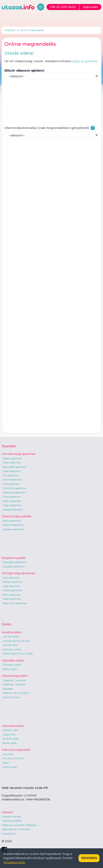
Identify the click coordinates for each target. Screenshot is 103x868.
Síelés (7, 624)
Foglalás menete (11, 817)
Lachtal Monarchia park (16, 641)
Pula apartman (11, 484)
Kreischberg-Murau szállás (18, 654)
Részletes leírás (14, 862)
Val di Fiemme (11, 697)
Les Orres (8, 754)
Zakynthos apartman (15, 603)
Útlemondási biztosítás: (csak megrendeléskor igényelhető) (47, 128)
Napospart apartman (15, 562)
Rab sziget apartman (15, 467)
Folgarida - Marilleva (14, 684)
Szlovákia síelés (13, 660)
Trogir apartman (12, 505)
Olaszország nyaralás (17, 516)
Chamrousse (10, 767)
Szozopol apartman (14, 566)
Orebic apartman (12, 458)
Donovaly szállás (12, 665)
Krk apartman (11, 475)
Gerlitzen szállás (12, 649)
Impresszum (9, 834)
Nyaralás (9, 446)
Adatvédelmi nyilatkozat (16, 829)
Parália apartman (13, 590)
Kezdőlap (10, 30)
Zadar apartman (12, 501)
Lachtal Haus (10, 645)
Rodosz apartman (13, 582)
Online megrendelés (32, 30)
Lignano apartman (13, 529)
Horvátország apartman (19, 454)
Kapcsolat (7, 812)
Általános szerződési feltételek (19, 825)
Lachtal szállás (11, 637)
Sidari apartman (12, 599)
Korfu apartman (12, 595)
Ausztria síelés (12, 632)
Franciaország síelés (16, 750)
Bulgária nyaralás (14, 558)
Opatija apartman (13, 510)
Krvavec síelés (11, 739)
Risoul (6, 763)
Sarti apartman (11, 578)
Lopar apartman (12, 471)
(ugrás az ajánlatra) (85, 61)
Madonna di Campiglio (16, 693)
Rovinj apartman (12, 480)
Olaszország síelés (15, 676)
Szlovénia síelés (13, 726)
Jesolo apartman (12, 521)
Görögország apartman (18, 573)
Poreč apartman (12, 463)
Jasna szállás (10, 669)
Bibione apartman (13, 525)
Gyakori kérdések (12, 821)
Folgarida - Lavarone (14, 680)
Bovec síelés (10, 743)
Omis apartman (12, 497)
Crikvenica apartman (15, 488)
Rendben (89, 858)
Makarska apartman (14, 493)
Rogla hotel (9, 735)
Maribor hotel (10, 730)
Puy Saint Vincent (13, 758)
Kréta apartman (12, 586)
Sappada (8, 689)
